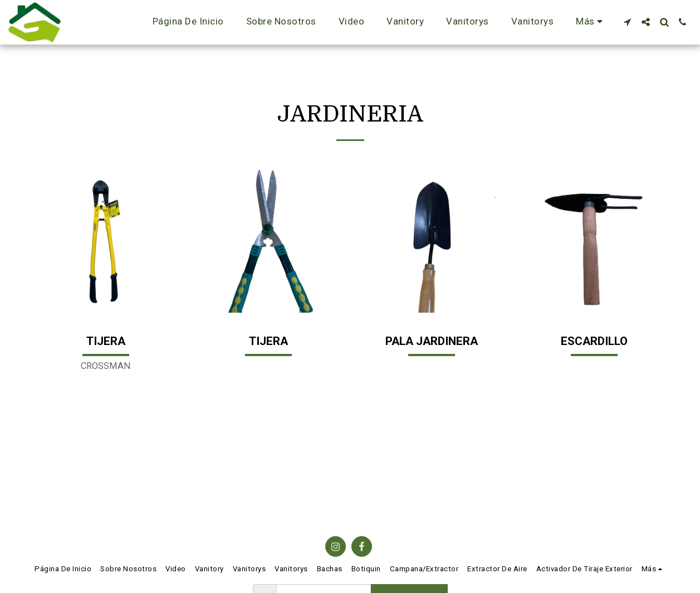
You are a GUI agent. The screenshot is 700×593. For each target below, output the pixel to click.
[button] (627, 22)
